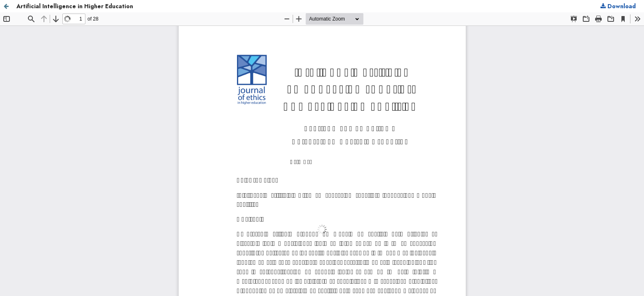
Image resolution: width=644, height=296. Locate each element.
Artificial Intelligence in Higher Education (75, 6)
